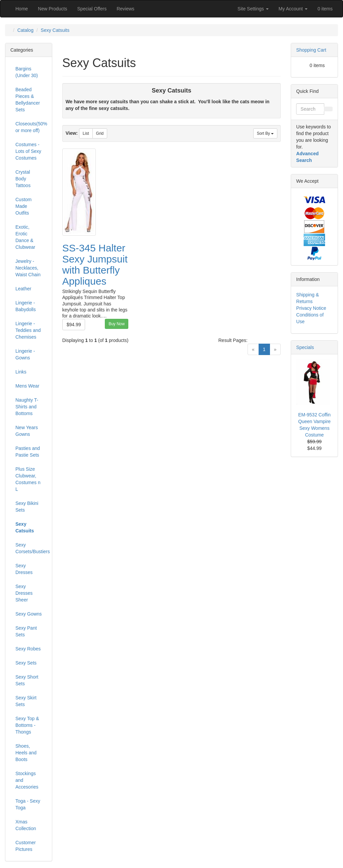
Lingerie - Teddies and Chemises (28, 330)
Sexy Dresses (24, 569)
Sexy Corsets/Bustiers (31, 548)
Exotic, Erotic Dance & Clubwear (25, 237)
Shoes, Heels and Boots (26, 753)
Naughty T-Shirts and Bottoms (27, 407)
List (86, 133)
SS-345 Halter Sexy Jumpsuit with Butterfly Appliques (95, 265)
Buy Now (117, 324)
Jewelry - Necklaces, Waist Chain (28, 268)
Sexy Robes (28, 649)
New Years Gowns (27, 431)
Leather (23, 289)
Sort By (265, 133)
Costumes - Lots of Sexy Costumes (28, 151)
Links (21, 372)
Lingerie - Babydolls (26, 306)
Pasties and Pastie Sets (28, 452)
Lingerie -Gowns (25, 354)
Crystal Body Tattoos (23, 179)
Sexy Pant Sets (26, 631)
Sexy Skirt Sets (26, 701)
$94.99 (74, 325)
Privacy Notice (311, 308)
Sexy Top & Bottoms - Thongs (27, 725)
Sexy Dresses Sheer (24, 593)
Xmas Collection (26, 825)
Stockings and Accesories (27, 780)
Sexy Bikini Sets (27, 507)
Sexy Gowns (29, 614)
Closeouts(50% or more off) (31, 127)
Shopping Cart (311, 50)
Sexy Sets (26, 663)
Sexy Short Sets (27, 680)
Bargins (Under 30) (27, 72)
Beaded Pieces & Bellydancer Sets (28, 100)
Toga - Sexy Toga (28, 804)
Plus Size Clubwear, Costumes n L (28, 479)
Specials (305, 347)
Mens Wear (27, 386)
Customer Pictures (26, 846)
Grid (100, 133)
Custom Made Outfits (23, 206)
